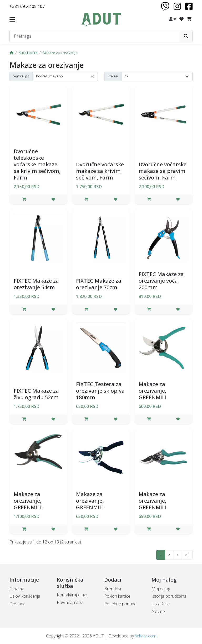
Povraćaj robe (70, 602)
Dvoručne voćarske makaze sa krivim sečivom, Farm (100, 171)
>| (187, 555)
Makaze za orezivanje (60, 53)
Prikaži (113, 76)
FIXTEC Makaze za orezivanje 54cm (36, 284)
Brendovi (113, 589)
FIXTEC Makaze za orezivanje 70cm (99, 284)
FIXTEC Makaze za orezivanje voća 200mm (161, 281)
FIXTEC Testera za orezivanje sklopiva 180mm (100, 391)
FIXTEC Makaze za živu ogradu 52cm (36, 394)
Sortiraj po (21, 76)
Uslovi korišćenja (25, 596)
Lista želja (161, 604)
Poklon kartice (117, 596)
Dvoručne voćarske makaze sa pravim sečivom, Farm (163, 171)
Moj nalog (161, 589)
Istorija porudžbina (169, 596)
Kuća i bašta (28, 53)
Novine (158, 611)
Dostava (17, 604)
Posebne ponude (120, 604)
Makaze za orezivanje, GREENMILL (153, 391)
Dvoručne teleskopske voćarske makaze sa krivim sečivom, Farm (37, 164)
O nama (17, 589)
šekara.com (146, 636)
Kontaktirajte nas (73, 595)
